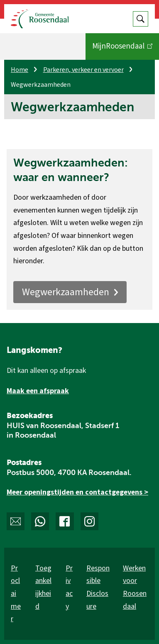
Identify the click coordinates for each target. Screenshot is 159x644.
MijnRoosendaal (122, 50)
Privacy (69, 587)
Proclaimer (16, 594)
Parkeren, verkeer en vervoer (83, 70)
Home (20, 70)
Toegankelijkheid (43, 587)
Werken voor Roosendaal (135, 587)
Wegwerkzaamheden (70, 292)
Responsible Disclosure (98, 587)
